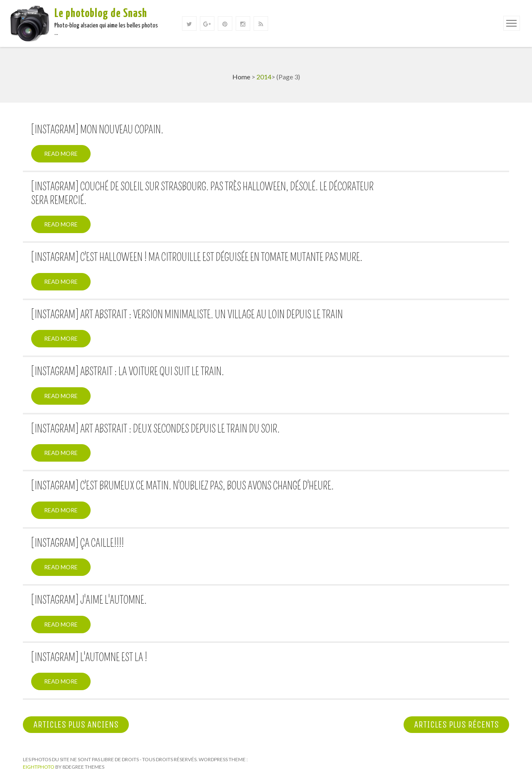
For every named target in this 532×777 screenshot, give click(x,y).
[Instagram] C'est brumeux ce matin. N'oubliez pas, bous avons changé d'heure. (182, 486)
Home (241, 77)
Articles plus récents (456, 725)
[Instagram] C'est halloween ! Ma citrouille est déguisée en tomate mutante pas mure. (197, 258)
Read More (61, 154)
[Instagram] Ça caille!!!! (78, 543)
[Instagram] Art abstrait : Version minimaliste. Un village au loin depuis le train (187, 315)
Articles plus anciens (76, 725)
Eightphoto (39, 767)
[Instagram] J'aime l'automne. (89, 600)
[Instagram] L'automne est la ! (89, 658)
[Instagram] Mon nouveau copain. (97, 130)
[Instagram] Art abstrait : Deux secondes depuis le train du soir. (155, 429)
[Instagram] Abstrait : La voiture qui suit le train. (128, 372)
